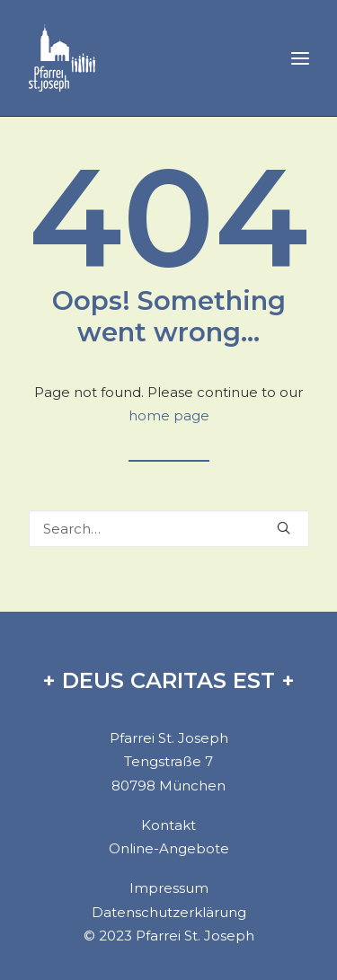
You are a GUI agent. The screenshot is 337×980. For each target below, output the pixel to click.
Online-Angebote (169, 848)
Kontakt (168, 825)
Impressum (169, 888)
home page (169, 415)
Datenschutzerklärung (169, 912)
